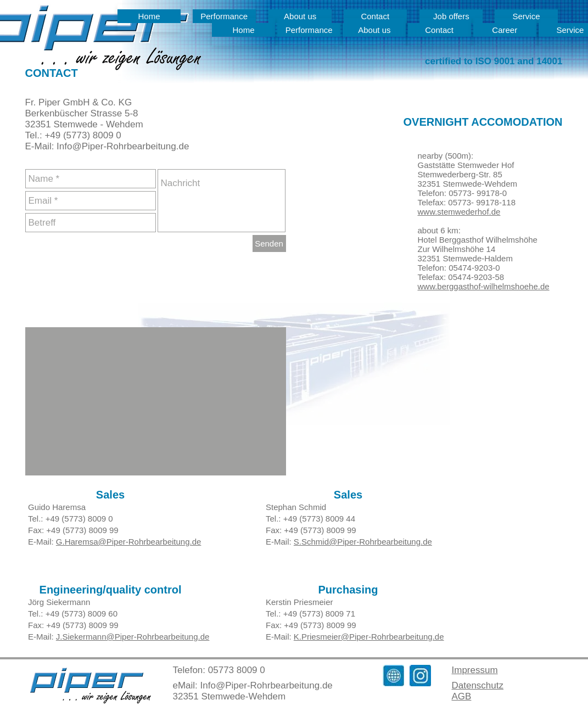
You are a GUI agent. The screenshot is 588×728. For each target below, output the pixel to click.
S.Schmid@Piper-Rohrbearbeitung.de (362, 542)
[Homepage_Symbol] (393, 676)
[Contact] (439, 30)
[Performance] (309, 30)
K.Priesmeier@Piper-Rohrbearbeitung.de (368, 637)
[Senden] (269, 243)
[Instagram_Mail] (420, 676)
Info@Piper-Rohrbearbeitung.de (267, 685)
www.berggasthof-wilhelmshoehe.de (484, 286)
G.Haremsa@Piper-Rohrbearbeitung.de (128, 542)
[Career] (505, 30)
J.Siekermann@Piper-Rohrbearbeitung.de (132, 637)
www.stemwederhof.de (459, 212)
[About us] (374, 30)
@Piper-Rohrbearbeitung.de (130, 146)
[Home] (149, 16)
